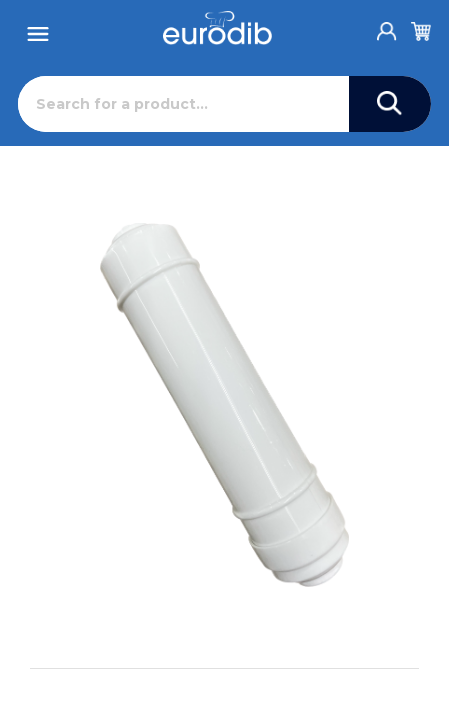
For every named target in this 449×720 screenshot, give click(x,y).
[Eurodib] (217, 28)
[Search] (183, 104)
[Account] (387, 26)
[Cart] (421, 28)
